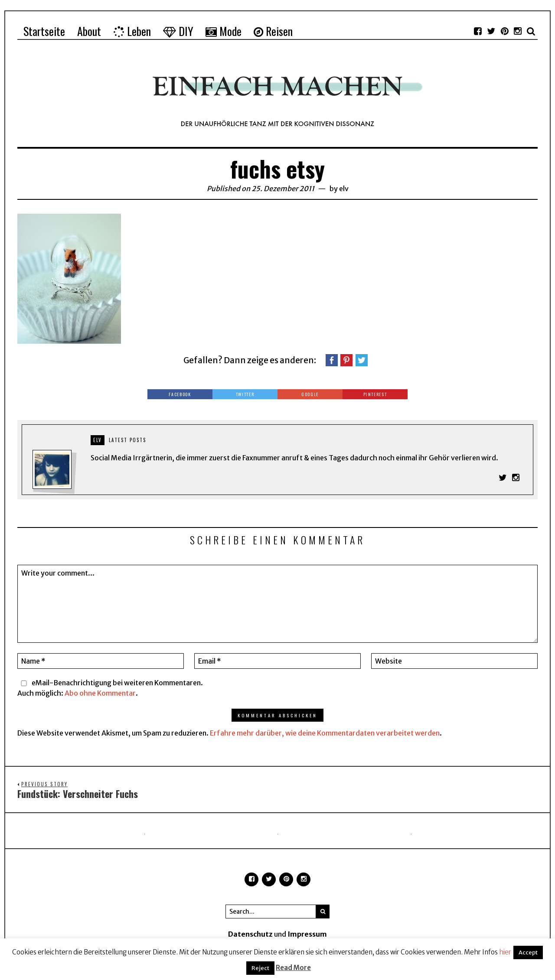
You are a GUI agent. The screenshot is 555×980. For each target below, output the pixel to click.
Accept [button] (528, 952)
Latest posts (127, 440)
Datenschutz (250, 935)
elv (344, 189)
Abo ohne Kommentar (100, 693)
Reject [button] (260, 968)
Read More (293, 968)
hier (505, 952)
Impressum (307, 935)
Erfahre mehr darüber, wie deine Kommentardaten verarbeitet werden (325, 733)
